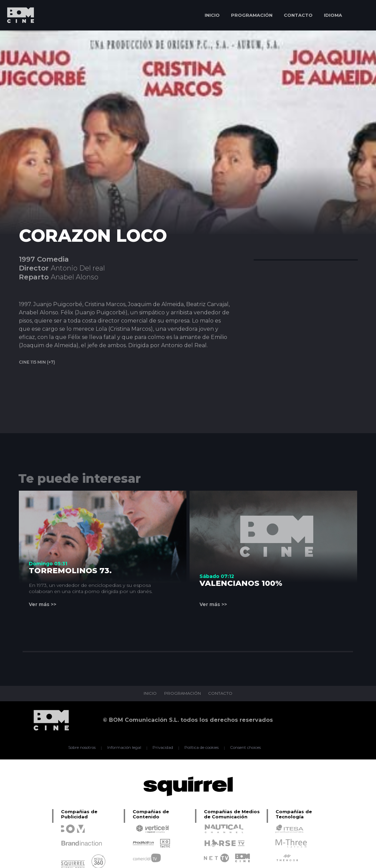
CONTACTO (298, 15)
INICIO (212, 15)
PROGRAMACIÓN (252, 15)
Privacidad (162, 748)
